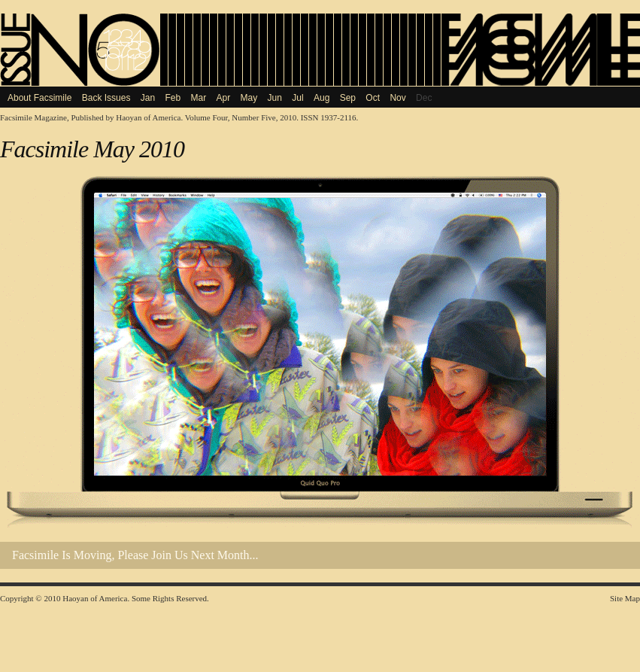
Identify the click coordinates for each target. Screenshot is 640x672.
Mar (199, 98)
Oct (373, 98)
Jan (148, 98)
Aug (322, 98)
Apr (224, 98)
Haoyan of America (148, 117)
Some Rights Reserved (169, 598)
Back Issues (106, 98)
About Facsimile (39, 98)
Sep (348, 98)
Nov (397, 98)
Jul (297, 98)
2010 (52, 598)
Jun (275, 98)
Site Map (625, 598)
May (249, 98)
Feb (173, 98)
